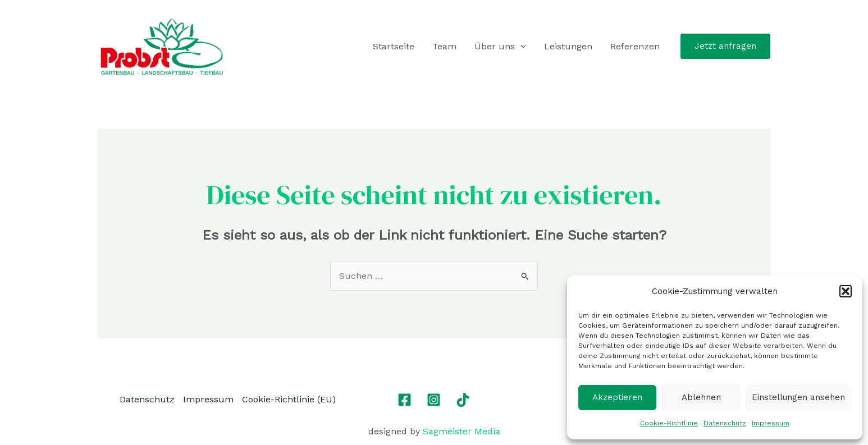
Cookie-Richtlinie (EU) (289, 399)
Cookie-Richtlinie (669, 423)
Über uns (500, 47)
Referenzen (635, 46)
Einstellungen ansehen (798, 397)
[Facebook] (405, 400)
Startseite (394, 46)
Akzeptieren (617, 397)
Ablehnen (701, 397)
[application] (520, 47)
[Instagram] (434, 400)
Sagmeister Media (462, 431)
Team (444, 46)
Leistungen (568, 46)
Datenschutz (725, 423)
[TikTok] (463, 400)
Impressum (771, 423)
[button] (846, 291)
